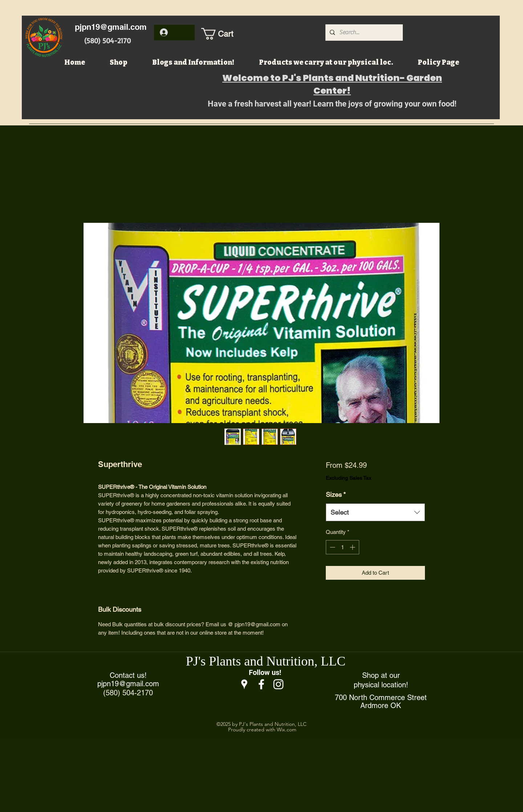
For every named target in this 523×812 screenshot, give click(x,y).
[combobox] (375, 512)
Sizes (336, 495)
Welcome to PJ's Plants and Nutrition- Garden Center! (332, 84)
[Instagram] (278, 684)
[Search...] (363, 33)
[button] (225, 34)
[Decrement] (332, 547)
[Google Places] (244, 684)
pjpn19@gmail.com (111, 27)
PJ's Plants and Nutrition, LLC (266, 661)
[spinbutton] (342, 547)
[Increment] (353, 547)
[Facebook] (261, 684)
